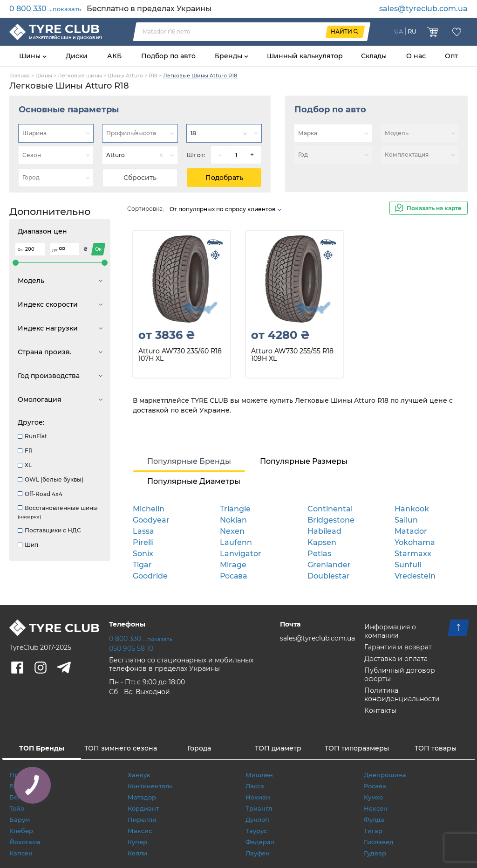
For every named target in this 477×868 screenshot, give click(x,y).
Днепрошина (385, 775)
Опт (451, 56)
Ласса (255, 786)
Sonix (143, 554)
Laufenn (236, 542)
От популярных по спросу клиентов (226, 209)
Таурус (256, 831)
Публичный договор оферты (400, 675)
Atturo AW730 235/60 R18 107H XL (180, 355)
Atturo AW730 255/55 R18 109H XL (292, 355)
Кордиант (143, 808)
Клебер (21, 831)
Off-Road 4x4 (40, 494)
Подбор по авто (168, 56)
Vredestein (415, 576)
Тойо (17, 808)
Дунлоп (257, 820)
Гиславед (379, 842)
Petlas (319, 554)
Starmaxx (413, 554)
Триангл (259, 808)
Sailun (406, 520)
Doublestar (329, 576)
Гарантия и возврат (398, 647)
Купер (137, 842)
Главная (20, 76)
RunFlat (32, 436)
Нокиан (258, 797)
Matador (411, 531)
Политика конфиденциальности (402, 695)
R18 (153, 76)
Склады (374, 56)
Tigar (142, 565)
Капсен (21, 853)
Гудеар (375, 853)
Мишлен (259, 775)
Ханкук (139, 775)
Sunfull (408, 565)
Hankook (412, 509)
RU (412, 31)
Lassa (143, 531)
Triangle (235, 509)
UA (399, 31)
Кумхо (373, 797)
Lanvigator (241, 554)
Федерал (260, 842)
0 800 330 (45, 9)
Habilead (324, 531)
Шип (28, 545)
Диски (77, 56)
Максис (140, 831)
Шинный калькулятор (305, 56)
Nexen (232, 531)
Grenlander (329, 565)
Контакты (380, 710)
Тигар (373, 831)
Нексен (376, 808)
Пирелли (142, 820)
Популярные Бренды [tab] (189, 461)
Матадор (142, 797)
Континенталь (150, 786)
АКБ (114, 56)
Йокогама (25, 842)
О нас (416, 56)
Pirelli (143, 542)
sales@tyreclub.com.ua (423, 9)
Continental (330, 509)
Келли (137, 853)
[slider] (16, 263)
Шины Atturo (125, 76)
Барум (20, 820)
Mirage (233, 565)
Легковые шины (80, 76)
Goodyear (151, 520)
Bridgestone (331, 520)
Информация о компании (390, 631)
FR (25, 451)
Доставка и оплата (396, 659)
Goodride (150, 576)
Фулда (374, 820)
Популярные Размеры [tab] (304, 461)
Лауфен (258, 853)
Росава (233, 576)
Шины (31, 56)
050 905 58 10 (131, 648)
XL (25, 465)
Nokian (233, 520)
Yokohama (415, 542)
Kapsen (322, 542)
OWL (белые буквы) (51, 479)
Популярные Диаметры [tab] (194, 481)
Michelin (149, 509)
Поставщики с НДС (49, 530)
